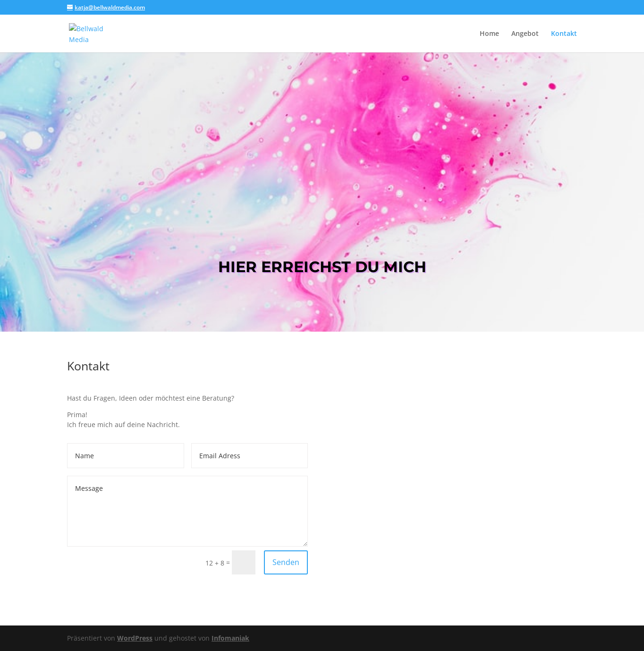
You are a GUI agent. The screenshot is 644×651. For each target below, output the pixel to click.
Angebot (525, 34)
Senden (286, 562)
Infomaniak (230, 638)
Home (489, 34)
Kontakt (564, 34)
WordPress (135, 638)
